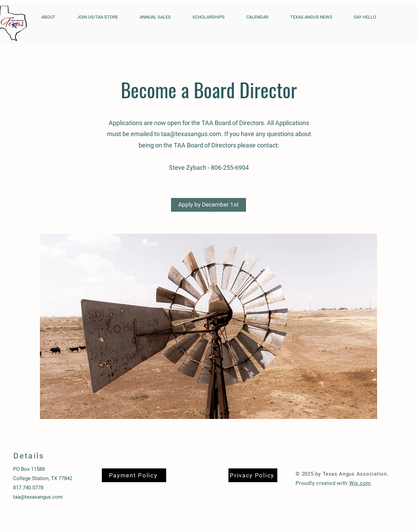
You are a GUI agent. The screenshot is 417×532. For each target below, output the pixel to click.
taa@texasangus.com (191, 134)
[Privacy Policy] (253, 475)
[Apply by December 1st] (208, 205)
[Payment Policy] (134, 475)
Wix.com (360, 483)
